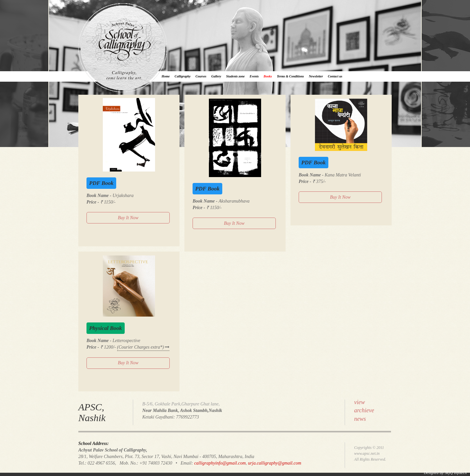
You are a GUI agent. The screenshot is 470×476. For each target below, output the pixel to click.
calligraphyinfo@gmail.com (220, 463)
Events (254, 76)
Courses (201, 76)
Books (268, 76)
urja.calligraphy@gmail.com (275, 463)
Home (166, 76)
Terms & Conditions (290, 76)
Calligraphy (183, 76)
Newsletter (316, 76)
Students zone (235, 76)
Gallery (216, 76)
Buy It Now (128, 218)
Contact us (335, 76)
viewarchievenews (364, 410)
